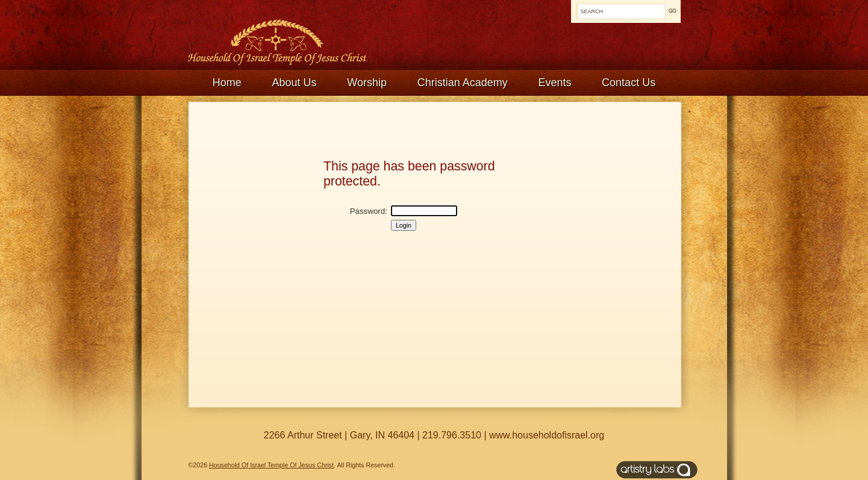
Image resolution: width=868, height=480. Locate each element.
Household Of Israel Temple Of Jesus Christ (271, 465)
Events (554, 83)
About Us (295, 83)
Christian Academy (463, 83)
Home (227, 83)
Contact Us (629, 83)
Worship (367, 83)
